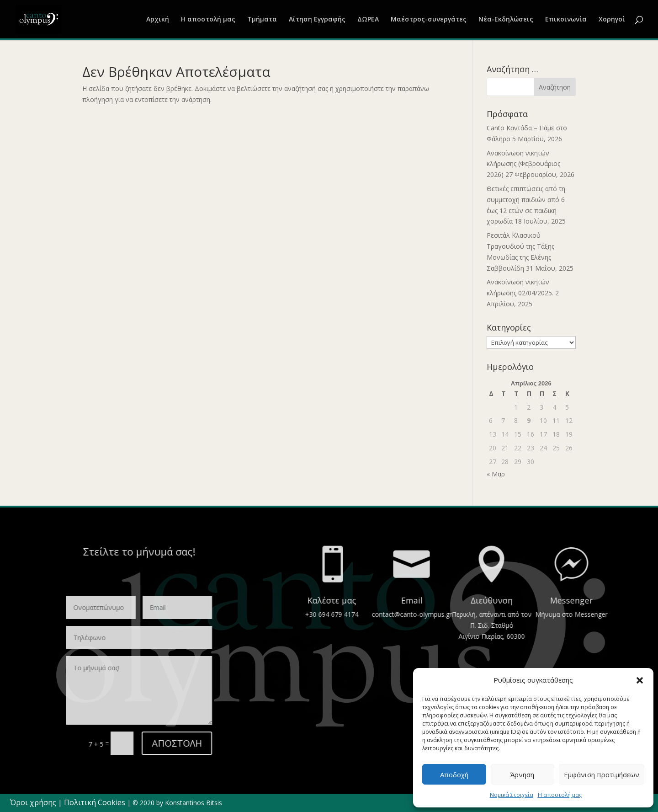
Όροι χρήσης (33, 802)
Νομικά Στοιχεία (512, 795)
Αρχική (158, 20)
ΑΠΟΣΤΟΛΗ (71, 743)
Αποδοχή (454, 775)
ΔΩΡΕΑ (368, 20)
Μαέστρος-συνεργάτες (429, 20)
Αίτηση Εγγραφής (317, 20)
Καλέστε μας (562, 600)
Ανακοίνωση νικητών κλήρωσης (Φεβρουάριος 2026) (523, 164)
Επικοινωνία (566, 20)
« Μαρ (496, 474)
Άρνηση (522, 775)
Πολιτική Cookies (95, 802)
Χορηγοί (612, 20)
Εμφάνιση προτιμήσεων (602, 775)
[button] (640, 680)
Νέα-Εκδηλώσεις (506, 20)
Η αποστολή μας (560, 795)
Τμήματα (262, 20)
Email (642, 600)
